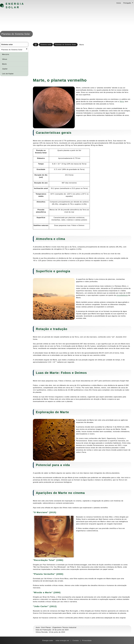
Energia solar (15, 6)
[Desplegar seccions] (26, 49)
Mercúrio (6, 54)
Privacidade (87, 640)
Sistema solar (7, 44)
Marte (4, 64)
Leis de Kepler (8, 74)
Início (119, 3)
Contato (76, 640)
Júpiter (5, 69)
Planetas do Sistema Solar (12, 50)
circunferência (122, 295)
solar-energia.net (62, 640)
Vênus (5, 59)
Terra (122, 101)
